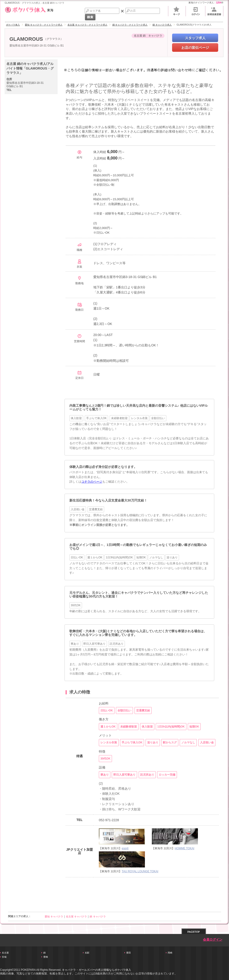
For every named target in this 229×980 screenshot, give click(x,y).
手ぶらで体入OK (96, 418)
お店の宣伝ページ (195, 48)
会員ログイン (213, 940)
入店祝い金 (78, 509)
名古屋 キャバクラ (76, 916)
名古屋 (5, 953)
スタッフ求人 (195, 38)
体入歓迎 (76, 418)
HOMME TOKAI (184, 848)
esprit (125, 848)
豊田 (129, 953)
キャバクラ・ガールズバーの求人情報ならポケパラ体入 (97, 970)
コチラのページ (92, 482)
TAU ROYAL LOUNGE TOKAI (140, 871)
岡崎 (170, 953)
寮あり (75, 644)
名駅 (87, 953)
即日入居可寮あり (94, 644)
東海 (29, 9)
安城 (4, 957)
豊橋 (46, 957)
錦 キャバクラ (98, 916)
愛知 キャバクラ (54, 916)
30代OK (76, 605)
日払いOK (77, 557)
